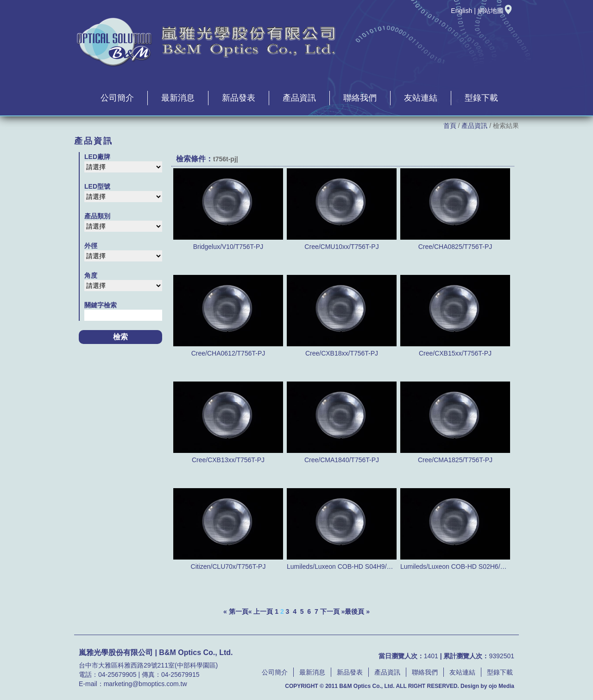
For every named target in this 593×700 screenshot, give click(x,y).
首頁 (450, 126)
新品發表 (239, 98)
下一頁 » (333, 611)
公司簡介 (117, 98)
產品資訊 (299, 98)
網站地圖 (495, 11)
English (461, 11)
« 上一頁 (261, 611)
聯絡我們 (360, 98)
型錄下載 (481, 98)
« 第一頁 (236, 611)
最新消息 (178, 98)
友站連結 (421, 98)
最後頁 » (357, 611)
